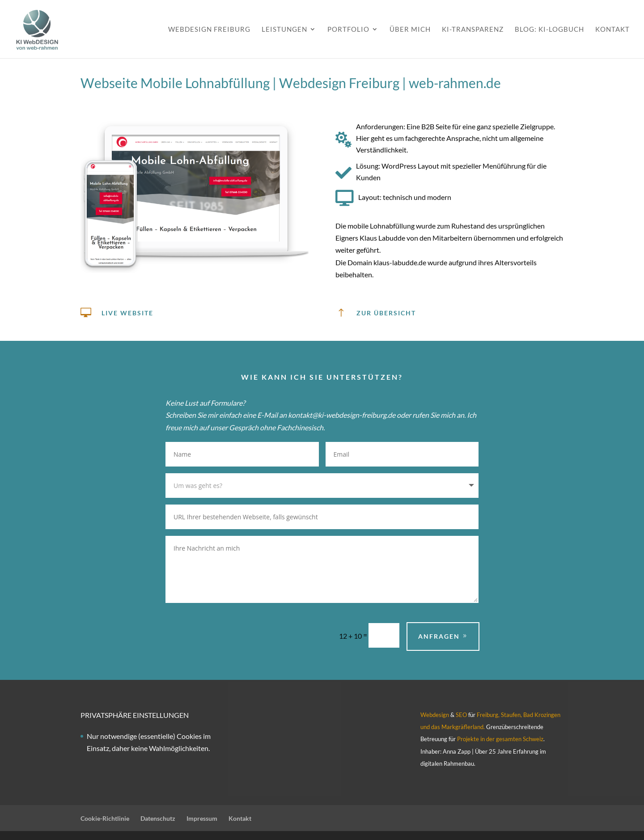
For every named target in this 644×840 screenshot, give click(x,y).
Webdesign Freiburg (209, 30)
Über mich (410, 30)
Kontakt (612, 30)
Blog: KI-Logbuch (549, 30)
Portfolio (348, 30)
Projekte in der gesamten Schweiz (500, 739)
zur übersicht (386, 313)
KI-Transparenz (473, 30)
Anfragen (439, 636)
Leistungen (284, 30)
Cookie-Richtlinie (105, 818)
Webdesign (435, 715)
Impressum (202, 818)
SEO (461, 715)
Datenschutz (158, 818)
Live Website (127, 313)
